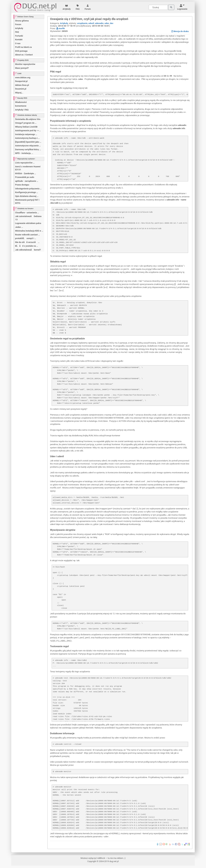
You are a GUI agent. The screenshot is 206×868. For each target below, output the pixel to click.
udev (107, 23)
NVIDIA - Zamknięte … (26, 173)
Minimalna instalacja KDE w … (29, 231)
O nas (18, 43)
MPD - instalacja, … (24, 153)
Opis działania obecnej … (27, 196)
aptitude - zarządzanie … (27, 181)
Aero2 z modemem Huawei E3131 (28, 168)
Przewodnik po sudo (25, 177)
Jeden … (19, 227)
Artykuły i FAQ (22, 110)
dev (112, 23)
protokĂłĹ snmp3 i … (26, 238)
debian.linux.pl (22, 85)
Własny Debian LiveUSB (26, 127)
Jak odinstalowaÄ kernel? (28, 250)
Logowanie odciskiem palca (28, 223)
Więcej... (19, 93)
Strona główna (22, 21)
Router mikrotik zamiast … (27, 235)
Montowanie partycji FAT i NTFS (27, 201)
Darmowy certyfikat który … (28, 149)
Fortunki (19, 36)
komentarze (21, 106)
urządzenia (82, 23)
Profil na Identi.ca (23, 47)
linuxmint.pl (21, 89)
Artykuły (67, 7)
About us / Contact (24, 55)
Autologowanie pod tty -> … (28, 130)
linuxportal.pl (21, 81)
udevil (91, 23)
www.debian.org (23, 78)
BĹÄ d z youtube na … (27, 246)
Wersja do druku (180, 31)
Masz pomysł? (22, 68)
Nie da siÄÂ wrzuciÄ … (27, 242)
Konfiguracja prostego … (27, 192)
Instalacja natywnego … (26, 134)
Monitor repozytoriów (25, 64)
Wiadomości (21, 102)
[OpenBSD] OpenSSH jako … (28, 142)
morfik (61, 28)
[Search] (158, 7)
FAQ (78, 7)
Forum (88, 7)
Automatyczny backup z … (27, 138)
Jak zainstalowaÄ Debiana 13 (28, 218)
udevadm (99, 23)
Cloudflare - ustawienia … (27, 213)
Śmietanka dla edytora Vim (28, 119)
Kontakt (19, 40)
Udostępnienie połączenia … (28, 189)
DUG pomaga (21, 51)
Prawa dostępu (22, 185)
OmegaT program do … (26, 123)
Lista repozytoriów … (25, 163)
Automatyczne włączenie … (28, 146)
